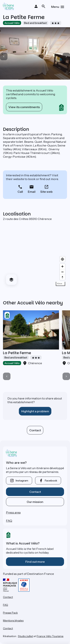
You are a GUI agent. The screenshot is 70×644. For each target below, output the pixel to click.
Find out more (35, 562)
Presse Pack (10, 613)
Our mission (35, 502)
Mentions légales (13, 621)
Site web (46, 192)
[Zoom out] (62, 272)
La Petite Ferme (17, 353)
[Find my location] (62, 259)
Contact (35, 430)
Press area (13, 512)
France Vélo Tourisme (50, 636)
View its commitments (24, 107)
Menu (55, 7)
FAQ (9, 521)
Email (32, 192)
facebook (51, 481)
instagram (22, 481)
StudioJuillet (25, 636)
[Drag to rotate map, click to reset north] (62, 277)
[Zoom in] (62, 266)
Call (20, 192)
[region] (35, 254)
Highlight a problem (35, 411)
